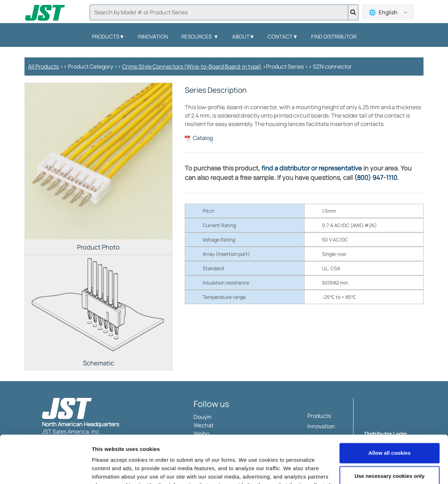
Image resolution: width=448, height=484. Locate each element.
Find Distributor (334, 37)
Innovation (153, 37)
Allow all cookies (390, 410)
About (243, 37)
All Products (43, 66)
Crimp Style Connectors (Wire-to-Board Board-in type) (192, 66)
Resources (200, 37)
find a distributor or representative (312, 168)
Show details (108, 470)
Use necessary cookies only (390, 433)
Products (108, 37)
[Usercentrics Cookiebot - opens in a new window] (45, 470)
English (388, 12)
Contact (283, 37)
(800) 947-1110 (376, 177)
